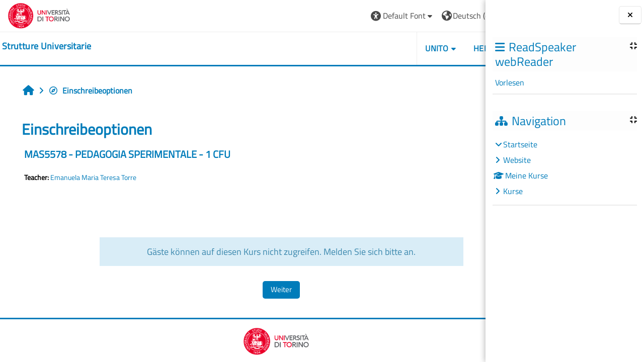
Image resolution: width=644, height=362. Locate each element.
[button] (335, 16)
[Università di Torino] (39, 15)
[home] (47, 46)
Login (461, 16)
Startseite (520, 144)
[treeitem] (565, 168)
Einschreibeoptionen (90, 90)
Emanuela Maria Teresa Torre (93, 177)
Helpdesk (425, 48)
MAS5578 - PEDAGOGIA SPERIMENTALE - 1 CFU (127, 154)
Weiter (248, 289)
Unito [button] (370, 48)
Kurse (513, 191)
